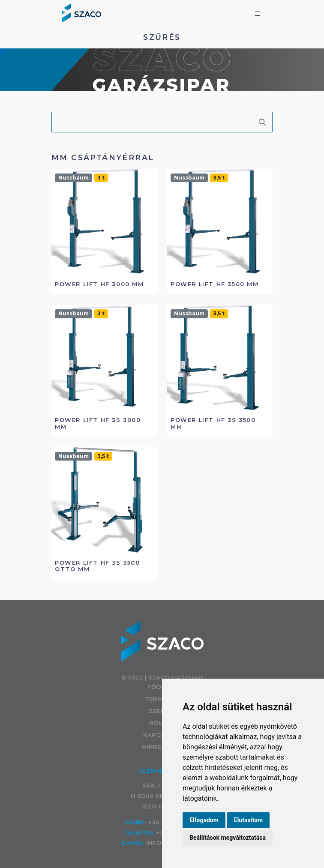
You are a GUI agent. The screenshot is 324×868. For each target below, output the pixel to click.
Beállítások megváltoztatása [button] (228, 838)
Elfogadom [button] (204, 820)
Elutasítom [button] (248, 820)
